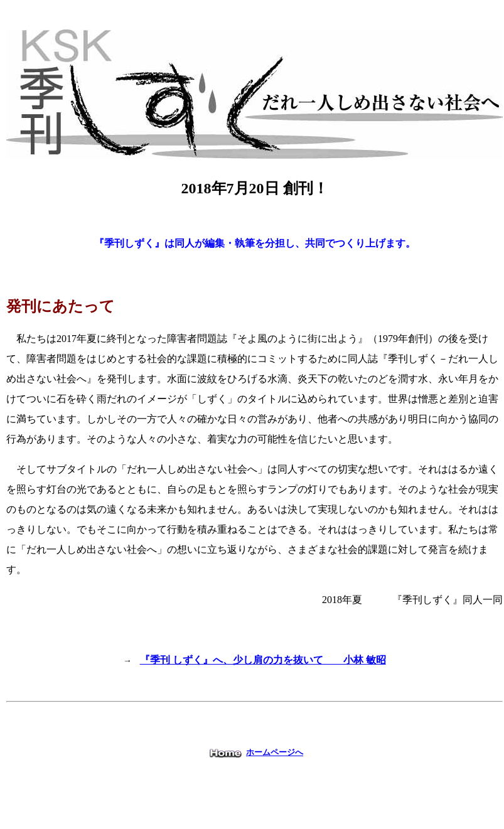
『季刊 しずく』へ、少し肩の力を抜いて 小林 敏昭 (263, 660)
